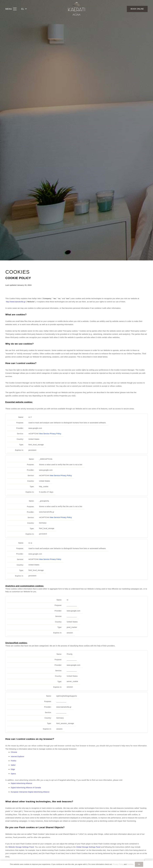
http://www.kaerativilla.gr (16, 302)
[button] (11, 9)
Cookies (130, 864)
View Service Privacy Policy (50, 434)
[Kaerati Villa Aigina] (76, 9)
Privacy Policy (118, 864)
